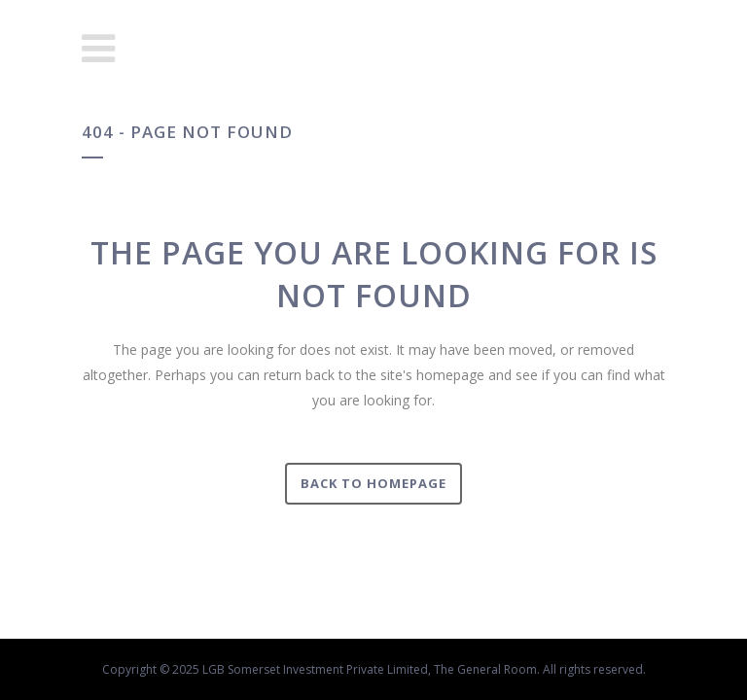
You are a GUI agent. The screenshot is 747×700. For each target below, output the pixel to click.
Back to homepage (373, 483)
